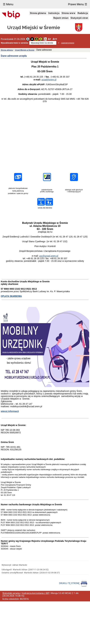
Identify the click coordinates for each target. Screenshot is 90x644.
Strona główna (38, 13)
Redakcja (83, 13)
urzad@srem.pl (49, 80)
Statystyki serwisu (11, 593)
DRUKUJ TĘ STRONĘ (73, 583)
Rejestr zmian (61, 18)
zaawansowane (68, 43)
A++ (55, 39)
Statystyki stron (79, 18)
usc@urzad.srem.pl (49, 256)
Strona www (68, 13)
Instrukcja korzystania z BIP (36, 593)
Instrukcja (54, 13)
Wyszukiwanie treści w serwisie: (15, 43)
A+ (49, 39)
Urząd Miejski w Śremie (25, 50)
